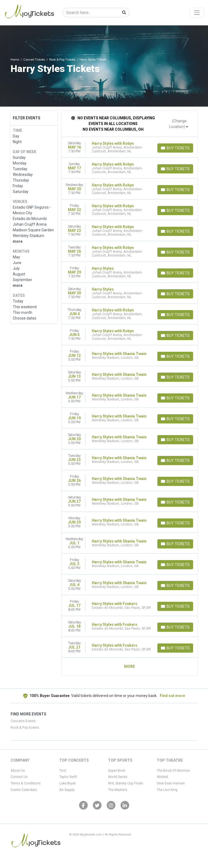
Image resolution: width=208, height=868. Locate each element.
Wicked (162, 777)
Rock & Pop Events (25, 728)
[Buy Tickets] (175, 148)
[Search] (91, 13)
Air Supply (67, 790)
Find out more (172, 696)
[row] (130, 147)
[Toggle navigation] (197, 13)
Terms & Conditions (26, 783)
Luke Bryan (68, 783)
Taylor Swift (68, 777)
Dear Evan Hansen (171, 783)
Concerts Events (23, 721)
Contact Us (19, 777)
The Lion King (167, 790)
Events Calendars (24, 790)
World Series (118, 777)
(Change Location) (179, 124)
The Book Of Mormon (173, 771)
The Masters (118, 790)
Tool (63, 771)
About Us (18, 771)
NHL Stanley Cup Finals (126, 783)
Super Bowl (117, 771)
